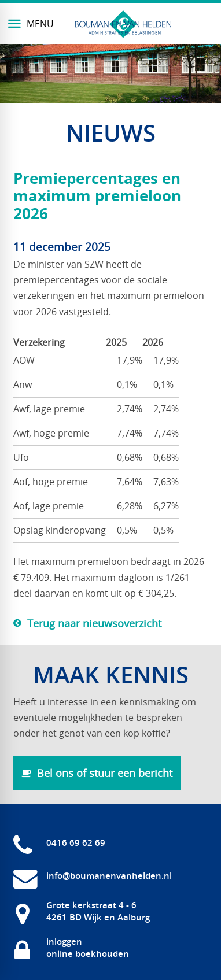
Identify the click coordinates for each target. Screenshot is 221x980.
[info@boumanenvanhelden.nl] (93, 875)
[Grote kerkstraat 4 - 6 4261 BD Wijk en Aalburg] (82, 911)
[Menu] (31, 24)
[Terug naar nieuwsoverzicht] (87, 623)
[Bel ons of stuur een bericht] (97, 773)
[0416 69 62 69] (59, 842)
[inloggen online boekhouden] (71, 948)
